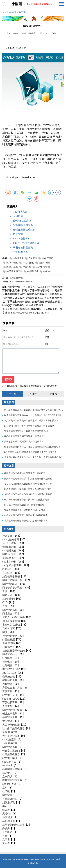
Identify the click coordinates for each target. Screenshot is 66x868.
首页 (7, 12)
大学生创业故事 (11, 736)
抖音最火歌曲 (10, 799)
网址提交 (7, 614)
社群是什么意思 (11, 754)
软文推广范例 (10, 695)
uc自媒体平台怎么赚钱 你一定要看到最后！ (25, 505)
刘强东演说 (9, 802)
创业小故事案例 (11, 621)
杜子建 (6, 791)
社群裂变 (7, 665)
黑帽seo (7, 814)
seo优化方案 (9, 762)
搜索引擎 (27, 267)
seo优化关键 (9, 784)
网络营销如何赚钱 (12, 710)
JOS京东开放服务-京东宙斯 (21, 282)
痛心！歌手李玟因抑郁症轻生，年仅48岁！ (25, 436)
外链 (5, 606)
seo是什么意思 (11, 699)
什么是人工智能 (11, 751)
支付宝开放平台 (16, 278)
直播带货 (7, 706)
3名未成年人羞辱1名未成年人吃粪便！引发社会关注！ (30, 452)
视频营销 (7, 684)
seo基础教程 (28, 263)
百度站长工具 (10, 702)
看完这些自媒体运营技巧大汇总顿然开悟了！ (26, 521)
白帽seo (47, 271)
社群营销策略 (10, 636)
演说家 (6, 810)
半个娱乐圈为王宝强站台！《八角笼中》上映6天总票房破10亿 (34, 415)
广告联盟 (33, 258)
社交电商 (7, 662)
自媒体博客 (9, 643)
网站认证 (7, 595)
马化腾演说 (9, 821)
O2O (5, 602)
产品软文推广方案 (12, 688)
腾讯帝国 (7, 773)
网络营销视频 (10, 747)
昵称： (48, 331)
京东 (5, 788)
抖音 (5, 836)
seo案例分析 (33, 271)
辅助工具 (22, 12)
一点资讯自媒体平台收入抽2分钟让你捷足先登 (27, 500)
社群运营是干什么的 (14, 651)
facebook (7, 765)
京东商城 (7, 777)
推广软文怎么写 (11, 669)
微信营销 (7, 721)
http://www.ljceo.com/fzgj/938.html (30, 313)
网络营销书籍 (10, 610)
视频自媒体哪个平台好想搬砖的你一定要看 (25, 510)
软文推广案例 (10, 758)
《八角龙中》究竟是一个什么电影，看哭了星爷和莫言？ (31, 420)
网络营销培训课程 (12, 588)
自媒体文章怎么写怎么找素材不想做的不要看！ (27, 515)
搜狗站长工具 (10, 680)
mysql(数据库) (21, 239)
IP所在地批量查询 (23, 248)
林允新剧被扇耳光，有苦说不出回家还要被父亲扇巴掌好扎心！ (35, 410)
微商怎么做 (9, 677)
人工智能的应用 (11, 725)
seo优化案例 (9, 739)
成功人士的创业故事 (14, 617)
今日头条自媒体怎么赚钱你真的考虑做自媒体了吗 (28, 484)
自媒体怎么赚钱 (11, 625)
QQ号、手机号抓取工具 (26, 243)
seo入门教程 (48, 258)
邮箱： (48, 337)
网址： (48, 344)
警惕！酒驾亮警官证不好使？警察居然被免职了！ (28, 431)
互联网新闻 (9, 599)
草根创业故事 (10, 732)
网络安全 (7, 795)
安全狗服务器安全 (23, 225)
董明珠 (6, 843)
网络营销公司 (10, 654)
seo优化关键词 (43, 267)
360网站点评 (20, 212)
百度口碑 (18, 216)
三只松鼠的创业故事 (14, 825)
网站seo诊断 (12, 267)
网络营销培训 (10, 584)
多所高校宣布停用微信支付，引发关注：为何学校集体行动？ (34, 457)
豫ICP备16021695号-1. (53, 859)
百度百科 (7, 691)
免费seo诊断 (45, 263)
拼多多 (6, 828)
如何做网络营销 (11, 576)
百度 (5, 591)
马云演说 (7, 817)
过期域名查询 (21, 252)
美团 (5, 806)
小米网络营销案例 (12, 769)
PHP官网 (18, 234)
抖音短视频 (9, 639)
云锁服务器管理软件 (24, 230)
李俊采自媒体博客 (20, 309)
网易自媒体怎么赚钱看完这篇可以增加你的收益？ (28, 489)
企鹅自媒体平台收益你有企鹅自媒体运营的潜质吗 (28, 494)
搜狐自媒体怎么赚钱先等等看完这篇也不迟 (25, 473)
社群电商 (7, 658)
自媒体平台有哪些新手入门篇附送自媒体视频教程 (28, 479)
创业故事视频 (10, 714)
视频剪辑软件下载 (12, 780)
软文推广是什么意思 (14, 728)
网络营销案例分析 (12, 580)
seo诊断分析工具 (14, 271)
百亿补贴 (7, 832)
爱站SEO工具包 (22, 221)
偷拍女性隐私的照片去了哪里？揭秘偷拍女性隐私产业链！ (32, 447)
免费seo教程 (12, 263)
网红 (5, 632)
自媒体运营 (9, 628)
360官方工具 (9, 673)
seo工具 (13, 12)
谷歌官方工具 (10, 717)
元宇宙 (6, 840)
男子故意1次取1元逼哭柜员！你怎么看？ (24, 441)
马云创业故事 (10, 743)
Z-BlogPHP (33, 863)
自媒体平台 (18, 258)
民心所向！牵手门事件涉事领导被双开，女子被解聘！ (30, 426)
